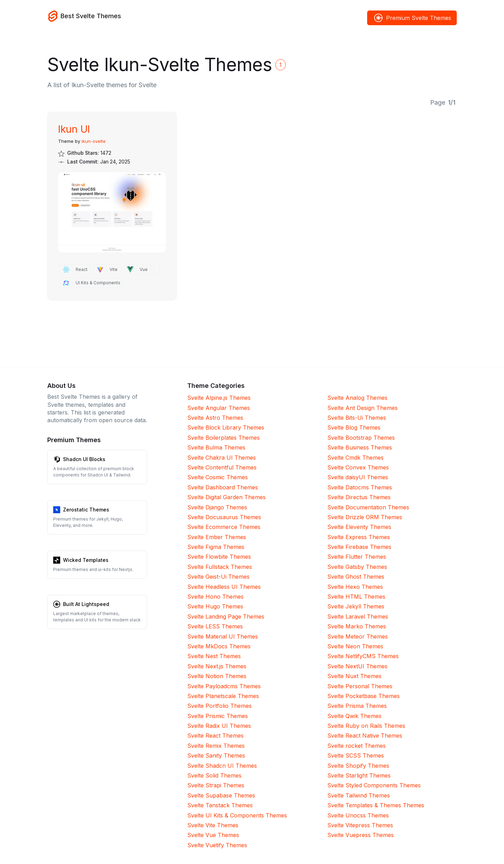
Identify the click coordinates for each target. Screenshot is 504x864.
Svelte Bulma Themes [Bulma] (216, 447)
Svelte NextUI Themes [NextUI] (357, 666)
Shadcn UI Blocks (84, 459)
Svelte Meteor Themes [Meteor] (358, 636)
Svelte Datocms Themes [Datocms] (360, 487)
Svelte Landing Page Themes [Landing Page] (226, 616)
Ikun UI (74, 129)
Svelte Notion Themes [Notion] (217, 676)
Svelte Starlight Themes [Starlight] (359, 775)
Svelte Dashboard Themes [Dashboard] (223, 487)
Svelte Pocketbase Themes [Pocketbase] (363, 696)
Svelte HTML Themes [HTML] (356, 597)
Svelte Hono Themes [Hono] (215, 597)
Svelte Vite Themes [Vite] (213, 825)
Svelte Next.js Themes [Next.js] (217, 666)
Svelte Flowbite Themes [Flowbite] (219, 557)
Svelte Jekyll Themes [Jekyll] (356, 606)
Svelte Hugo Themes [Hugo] (215, 606)
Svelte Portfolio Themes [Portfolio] (219, 706)
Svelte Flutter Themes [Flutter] (357, 557)
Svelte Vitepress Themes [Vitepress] (360, 825)
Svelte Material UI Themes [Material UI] (223, 636)
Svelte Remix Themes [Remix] (216, 746)
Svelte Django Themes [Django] (217, 507)
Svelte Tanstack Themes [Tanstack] (220, 805)
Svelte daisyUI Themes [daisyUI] (358, 477)
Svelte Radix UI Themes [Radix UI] (219, 726)
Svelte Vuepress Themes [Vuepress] (360, 835)
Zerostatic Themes (86, 510)
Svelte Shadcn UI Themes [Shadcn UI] (222, 766)
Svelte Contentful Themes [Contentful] (222, 467)
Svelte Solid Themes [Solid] (214, 775)
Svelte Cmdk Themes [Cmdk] (355, 458)
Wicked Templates (86, 560)
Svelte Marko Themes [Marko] (357, 626)
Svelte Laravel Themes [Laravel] (358, 616)
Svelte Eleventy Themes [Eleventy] (359, 527)
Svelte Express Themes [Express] (359, 537)
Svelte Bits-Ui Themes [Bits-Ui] (357, 418)
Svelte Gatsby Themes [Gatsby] (357, 567)
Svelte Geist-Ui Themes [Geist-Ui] (218, 577)
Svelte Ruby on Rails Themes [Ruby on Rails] (366, 726)
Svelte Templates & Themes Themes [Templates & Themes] (376, 805)
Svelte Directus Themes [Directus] (359, 497)
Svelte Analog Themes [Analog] (357, 398)
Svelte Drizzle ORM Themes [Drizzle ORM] (365, 517)
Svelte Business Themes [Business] (360, 447)
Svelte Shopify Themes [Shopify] (358, 766)
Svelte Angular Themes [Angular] (219, 408)
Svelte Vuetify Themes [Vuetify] (217, 845)
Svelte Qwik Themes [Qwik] (354, 716)
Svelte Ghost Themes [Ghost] (356, 577)
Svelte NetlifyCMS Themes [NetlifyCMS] (363, 656)
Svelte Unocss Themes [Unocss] (358, 815)
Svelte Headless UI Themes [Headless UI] (224, 587)
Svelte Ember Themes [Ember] (217, 537)
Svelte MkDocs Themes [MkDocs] (219, 646)
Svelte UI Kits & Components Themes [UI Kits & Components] (237, 815)
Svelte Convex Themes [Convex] (358, 467)
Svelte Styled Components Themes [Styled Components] (374, 785)
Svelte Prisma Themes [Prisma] (357, 706)
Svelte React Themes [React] (215, 736)
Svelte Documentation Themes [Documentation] (368, 507)
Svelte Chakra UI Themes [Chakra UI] (222, 458)
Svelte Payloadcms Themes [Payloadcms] (224, 686)
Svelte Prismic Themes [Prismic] (218, 716)
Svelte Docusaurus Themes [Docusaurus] (224, 517)
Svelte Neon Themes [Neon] (355, 646)
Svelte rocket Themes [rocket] (356, 746)
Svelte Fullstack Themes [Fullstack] (220, 567)
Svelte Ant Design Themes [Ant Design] (362, 408)
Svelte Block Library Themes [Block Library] (226, 427)
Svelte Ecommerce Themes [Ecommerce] (224, 527)
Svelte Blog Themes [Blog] (354, 427)
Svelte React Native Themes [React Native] (365, 736)
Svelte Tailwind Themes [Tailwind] (359, 795)
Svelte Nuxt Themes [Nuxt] (354, 676)
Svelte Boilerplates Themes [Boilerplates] (223, 438)
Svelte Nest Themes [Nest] (214, 656)
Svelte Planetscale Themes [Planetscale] (223, 696)
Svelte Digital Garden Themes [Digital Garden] (226, 497)
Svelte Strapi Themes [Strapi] (216, 785)
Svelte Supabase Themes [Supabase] (221, 795)
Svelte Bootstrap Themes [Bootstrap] (361, 438)
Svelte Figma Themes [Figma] (216, 547)
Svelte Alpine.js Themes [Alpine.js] (219, 398)
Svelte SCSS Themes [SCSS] (356, 755)
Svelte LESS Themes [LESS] (215, 626)
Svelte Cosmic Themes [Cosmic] (218, 477)
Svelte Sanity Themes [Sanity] (216, 755)
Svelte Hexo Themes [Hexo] (355, 587)
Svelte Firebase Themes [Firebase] (359, 547)
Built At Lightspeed (86, 604)
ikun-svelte (94, 141)
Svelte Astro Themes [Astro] (215, 418)
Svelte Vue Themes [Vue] (213, 835)
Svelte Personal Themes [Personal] (360, 686)
